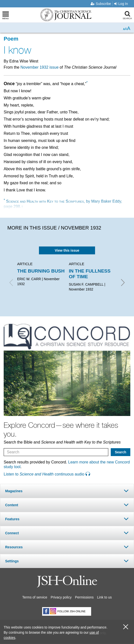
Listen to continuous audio (47, 474)
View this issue (67, 250)
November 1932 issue (39, 67)
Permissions (84, 597)
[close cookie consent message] (126, 627)
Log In (121, 4)
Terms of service (35, 597)
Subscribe (101, 4)
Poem (11, 39)
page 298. (12, 207)
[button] (67, 491)
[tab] (67, 491)
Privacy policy (61, 597)
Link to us (104, 597)
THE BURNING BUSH (41, 271)
